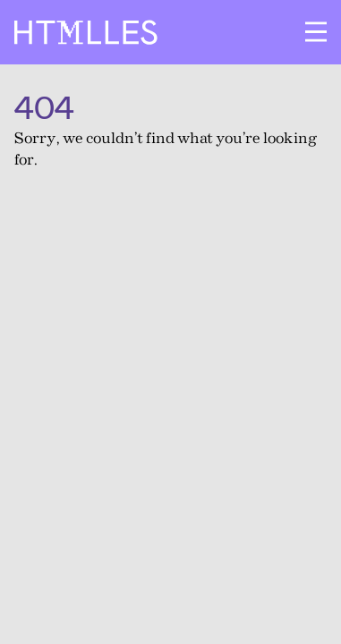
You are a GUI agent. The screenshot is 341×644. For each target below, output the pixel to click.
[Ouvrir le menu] (316, 32)
